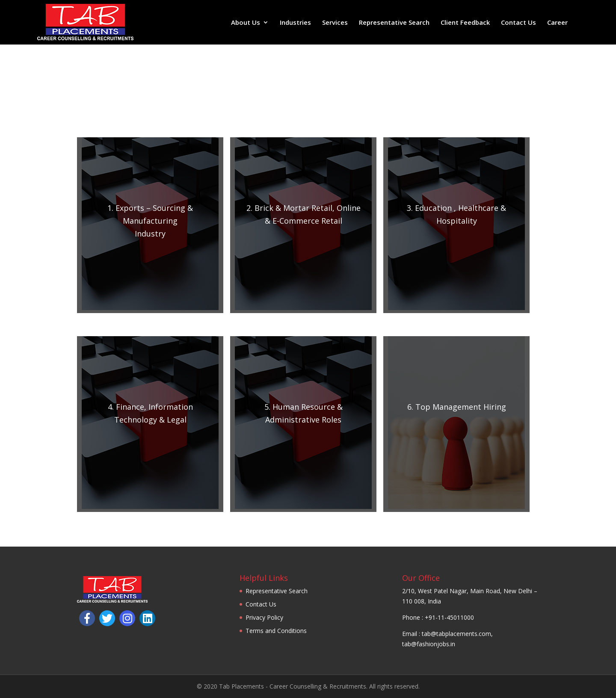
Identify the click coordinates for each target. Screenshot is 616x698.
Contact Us (518, 23)
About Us (246, 23)
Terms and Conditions (276, 631)
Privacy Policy (264, 617)
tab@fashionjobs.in (429, 644)
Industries (295, 23)
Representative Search (394, 23)
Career (557, 23)
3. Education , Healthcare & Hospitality (456, 214)
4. (150, 413)
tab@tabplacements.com (456, 634)
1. (150, 221)
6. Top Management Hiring (457, 407)
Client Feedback (465, 23)
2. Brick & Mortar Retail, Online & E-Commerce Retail (304, 214)
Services (335, 23)
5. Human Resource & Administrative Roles (304, 413)
